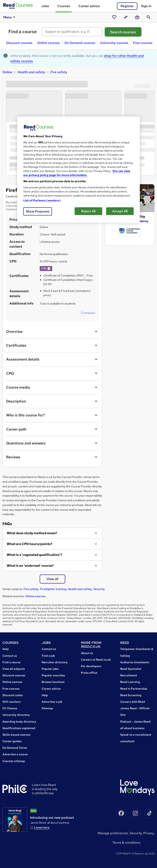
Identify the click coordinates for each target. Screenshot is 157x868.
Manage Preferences (113, 833)
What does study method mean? (32, 533)
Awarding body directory (19, 722)
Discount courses (19, 43)
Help (6, 649)
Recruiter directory (55, 662)
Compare (88, 313)
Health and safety (31, 72)
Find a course (23, 32)
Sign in (146, 6)
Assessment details (52, 359)
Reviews (52, 457)
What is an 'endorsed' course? (30, 566)
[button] (49, 269)
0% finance (10, 708)
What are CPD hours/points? (30, 544)
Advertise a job (52, 702)
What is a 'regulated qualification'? (35, 555)
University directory (16, 715)
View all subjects (14, 669)
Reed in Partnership (134, 689)
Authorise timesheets (135, 662)
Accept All (120, 211)
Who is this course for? (52, 415)
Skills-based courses (16, 735)
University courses (114, 43)
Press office (89, 673)
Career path (52, 429)
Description (52, 401)
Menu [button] (10, 17)
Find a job (48, 656)
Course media (52, 387)
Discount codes (13, 695)
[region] (78, 169)
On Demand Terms (15, 748)
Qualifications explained (19, 728)
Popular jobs (50, 669)
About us (87, 653)
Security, (136, 833)
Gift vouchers (12, 702)
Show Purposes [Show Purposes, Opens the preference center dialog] (38, 211)
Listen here (42, 828)
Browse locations (53, 682)
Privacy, (149, 833)
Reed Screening (131, 695)
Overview (52, 332)
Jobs (45, 6)
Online (7, 72)
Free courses (143, 43)
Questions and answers (52, 443)
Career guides (12, 741)
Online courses (48, 43)
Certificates (52, 345)
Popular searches (53, 675)
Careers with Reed (133, 702)
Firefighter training (53, 589)
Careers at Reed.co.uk (96, 660)
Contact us (10, 656)
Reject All (88, 211)
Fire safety (59, 72)
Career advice (89, 6)
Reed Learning (130, 682)
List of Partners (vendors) (42, 200)
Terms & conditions (126, 843)
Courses (64, 6)
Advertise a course (15, 754)
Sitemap (47, 708)
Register (127, 6)
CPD (52, 373)
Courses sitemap (14, 761)
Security (99, 589)
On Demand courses (80, 43)
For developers (91, 666)
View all (52, 579)
